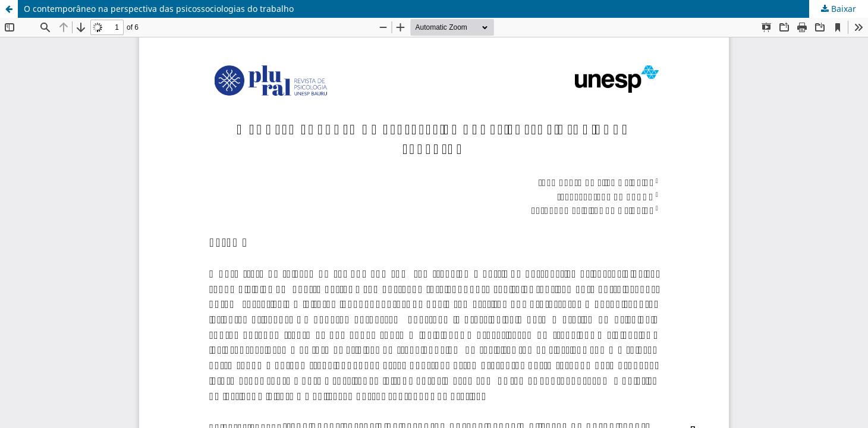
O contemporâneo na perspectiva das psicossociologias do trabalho (159, 9)
